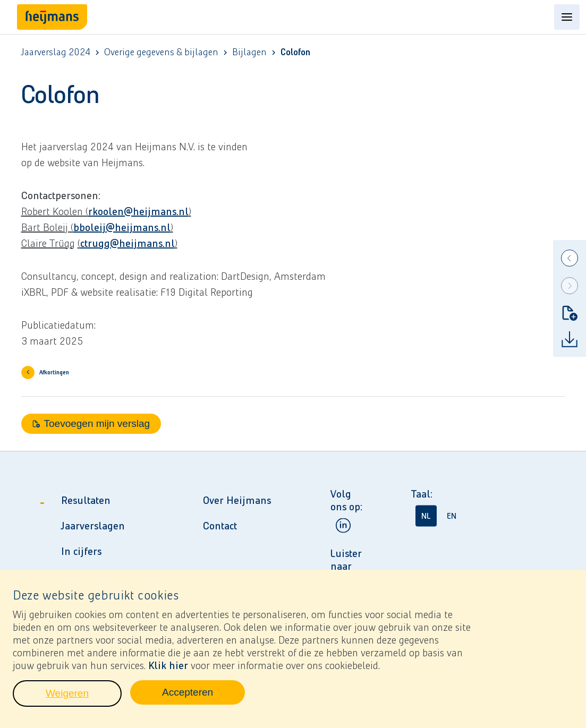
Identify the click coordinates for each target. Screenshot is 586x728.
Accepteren (203, 699)
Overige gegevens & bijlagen (161, 52)
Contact (220, 526)
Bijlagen (249, 52)
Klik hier (168, 669)
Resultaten (86, 500)
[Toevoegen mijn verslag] (570, 313)
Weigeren (84, 700)
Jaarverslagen (93, 526)
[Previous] (570, 258)
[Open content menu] (567, 17)
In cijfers (81, 551)
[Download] (570, 339)
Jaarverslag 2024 (56, 52)
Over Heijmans (237, 500)
